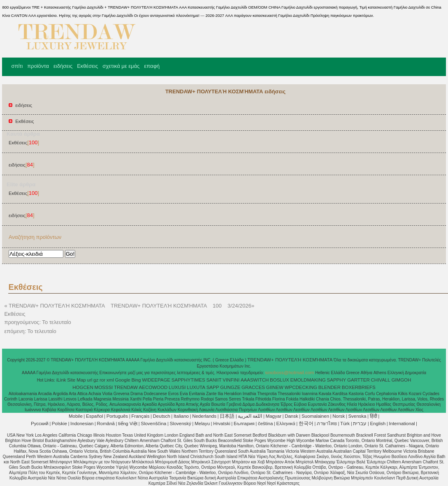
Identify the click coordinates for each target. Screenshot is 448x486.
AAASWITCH (255, 380)
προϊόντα (38, 66)
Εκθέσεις (87, 66)
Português (117, 416)
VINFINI (231, 380)
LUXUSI (177, 387)
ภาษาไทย (327, 424)
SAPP (213, 387)
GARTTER (359, 380)
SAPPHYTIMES (188, 380)
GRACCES (253, 387)
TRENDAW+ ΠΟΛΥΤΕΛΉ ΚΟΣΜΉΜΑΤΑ (290, 360)
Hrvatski (222, 424)
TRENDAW (126, 387)
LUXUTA (196, 387)
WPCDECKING (301, 387)
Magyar (274, 416)
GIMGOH (401, 380)
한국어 (306, 424)
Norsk (339, 416)
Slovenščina (153, 424)
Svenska (357, 416)
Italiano (181, 416)
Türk (345, 424)
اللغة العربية (250, 416)
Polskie (59, 424)
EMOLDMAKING (308, 380)
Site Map (76, 380)
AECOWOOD (153, 387)
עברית (360, 424)
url (90, 380)
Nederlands (204, 416)
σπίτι (17, 66)
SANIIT (214, 380)
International (402, 424)
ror (102, 380)
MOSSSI (104, 387)
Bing (136, 380)
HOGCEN (83, 387)
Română (106, 424)
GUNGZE (230, 387)
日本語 (227, 416)
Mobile (76, 416)
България (244, 424)
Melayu (202, 424)
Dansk (291, 416)
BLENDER (330, 387)
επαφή (152, 66)
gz (96, 380)
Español (95, 416)
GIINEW (275, 387)
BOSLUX (280, 380)
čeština (265, 424)
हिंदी (374, 416)
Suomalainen (315, 416)
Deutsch (162, 416)
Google (123, 380)
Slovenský (180, 424)
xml (110, 380)
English (378, 424)
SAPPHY (337, 380)
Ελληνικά (286, 424)
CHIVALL (381, 380)
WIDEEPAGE (156, 380)
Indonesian (82, 424)
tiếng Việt (128, 424)
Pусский (40, 424)
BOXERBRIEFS (359, 387)
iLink (61, 380)
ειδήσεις (63, 66)
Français (140, 416)
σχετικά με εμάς (121, 66)
